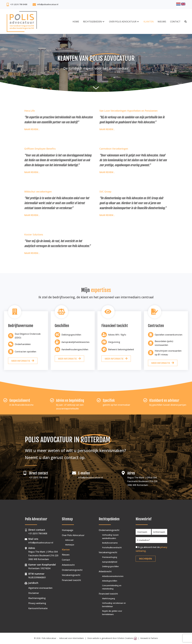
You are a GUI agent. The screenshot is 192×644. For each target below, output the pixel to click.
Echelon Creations (127, 638)
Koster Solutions (34, 234)
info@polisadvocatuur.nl (48, 4)
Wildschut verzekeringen (38, 192)
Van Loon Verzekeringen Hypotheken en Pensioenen (128, 111)
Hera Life (30, 111)
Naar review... (32, 129)
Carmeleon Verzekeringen (114, 149)
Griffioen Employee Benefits (40, 149)
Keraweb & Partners (149, 638)
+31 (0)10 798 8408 (19, 4)
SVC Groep (105, 192)
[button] (103, 22)
